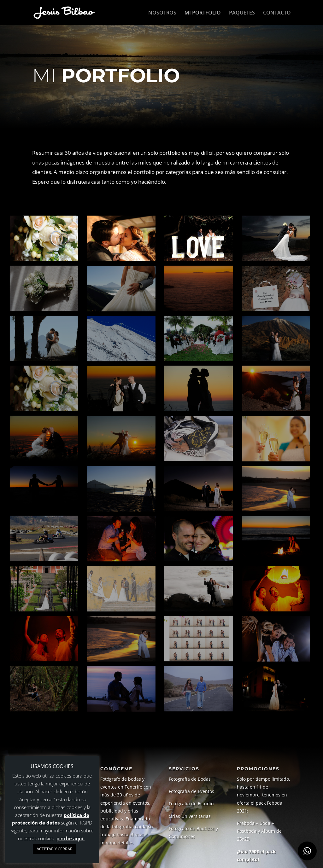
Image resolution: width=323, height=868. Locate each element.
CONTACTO (277, 13)
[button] (307, 851)
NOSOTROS (162, 13)
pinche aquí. (70, 838)
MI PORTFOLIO (203, 13)
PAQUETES (242, 13)
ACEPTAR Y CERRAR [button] (55, 849)
